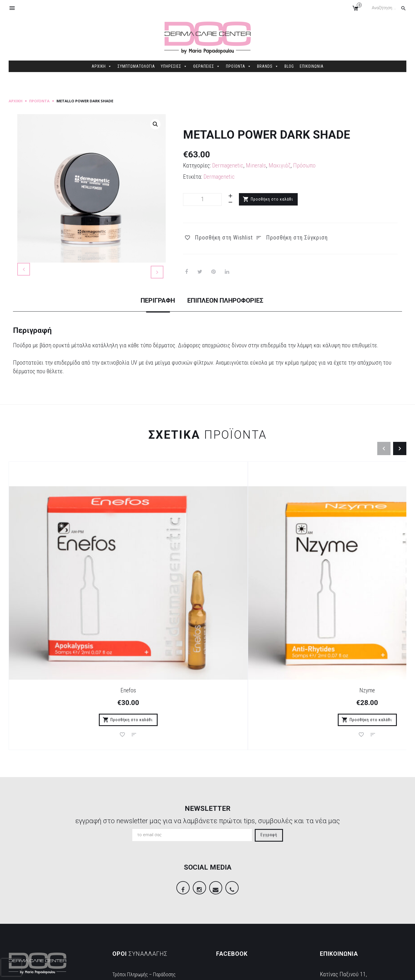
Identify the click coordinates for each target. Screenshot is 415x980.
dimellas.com (95, 972)
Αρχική (16, 101)
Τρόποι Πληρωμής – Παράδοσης (150, 896)
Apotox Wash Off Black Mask (257, 607)
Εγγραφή (269, 753)
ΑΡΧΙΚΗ (102, 66)
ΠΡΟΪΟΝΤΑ (239, 66)
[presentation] (11, 967)
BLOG (289, 66)
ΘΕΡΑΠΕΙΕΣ (207, 66)
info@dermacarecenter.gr (349, 934)
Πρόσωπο (304, 165)
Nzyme (158, 607)
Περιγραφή (145, 326)
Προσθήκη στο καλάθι (272, 199)
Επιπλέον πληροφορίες (232, 326)
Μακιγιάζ (280, 165)
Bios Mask (357, 607)
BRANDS (268, 66)
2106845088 (334, 925)
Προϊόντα (39, 101)
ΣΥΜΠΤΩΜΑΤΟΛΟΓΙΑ (136, 66)
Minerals (256, 165)
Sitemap (119, 972)
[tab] (145, 332)
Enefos (59, 607)
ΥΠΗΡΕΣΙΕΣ (174, 66)
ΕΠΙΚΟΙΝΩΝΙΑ (312, 66)
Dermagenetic (228, 165)
